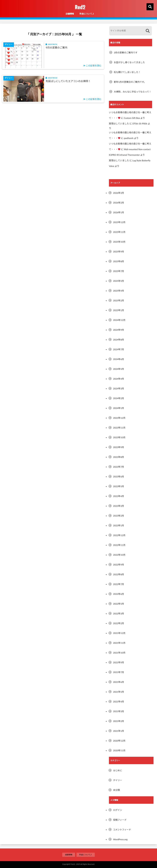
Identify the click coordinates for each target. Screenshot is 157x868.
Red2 (80, 7)
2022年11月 (119, 545)
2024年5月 (119, 369)
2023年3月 (119, 506)
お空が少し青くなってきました (129, 62)
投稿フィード (120, 820)
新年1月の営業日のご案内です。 (130, 82)
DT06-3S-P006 (140, 123)
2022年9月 (119, 565)
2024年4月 (119, 379)
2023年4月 (119, 496)
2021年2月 (119, 721)
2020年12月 (119, 741)
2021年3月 (119, 711)
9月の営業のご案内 (56, 48)
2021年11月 (119, 643)
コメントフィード (122, 829)
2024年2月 (119, 398)
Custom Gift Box (132, 118)
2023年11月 (119, 428)
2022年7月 (119, 584)
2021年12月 (119, 633)
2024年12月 (119, 320)
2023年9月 (119, 447)
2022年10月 (119, 555)
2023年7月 (119, 467)
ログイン (118, 810)
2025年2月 (119, 300)
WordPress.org (120, 839)
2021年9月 (119, 662)
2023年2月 (119, 516)
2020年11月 (119, 750)
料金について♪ (87, 14)
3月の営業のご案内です (126, 52)
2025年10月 (119, 242)
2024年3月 (119, 388)
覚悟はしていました (119, 123)
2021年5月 (119, 692)
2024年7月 (119, 349)
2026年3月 (119, 193)
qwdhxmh (129, 138)
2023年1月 (119, 525)
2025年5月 (119, 281)
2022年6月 (119, 594)
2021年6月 (119, 682)
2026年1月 (119, 212)
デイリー (118, 780)
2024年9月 (119, 330)
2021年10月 (119, 653)
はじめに (118, 770)
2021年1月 (119, 731)
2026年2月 (119, 203)
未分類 (116, 790)
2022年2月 (119, 623)
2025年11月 (119, 232)
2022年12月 (119, 535)
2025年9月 (119, 251)
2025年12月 (119, 222)
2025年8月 (119, 261)
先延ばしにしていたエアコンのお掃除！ (68, 81)
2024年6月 (119, 359)
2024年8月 (119, 340)
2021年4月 (119, 701)
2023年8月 (119, 457)
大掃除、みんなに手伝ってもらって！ (133, 92)
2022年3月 (119, 613)
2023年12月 (119, 418)
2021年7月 (119, 672)
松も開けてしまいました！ (127, 72)
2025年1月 (119, 310)
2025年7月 (119, 271)
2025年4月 (119, 291)
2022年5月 (119, 604)
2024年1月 (119, 408)
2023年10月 (119, 437)
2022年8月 (119, 574)
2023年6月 (119, 476)
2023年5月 (119, 486)
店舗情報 (70, 14)
